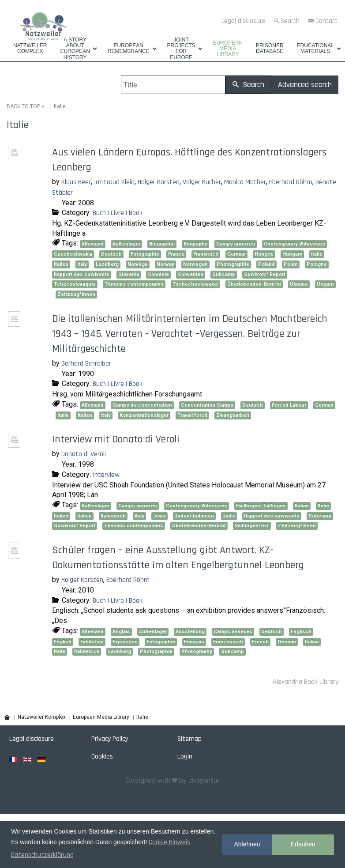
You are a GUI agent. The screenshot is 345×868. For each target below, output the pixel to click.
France (176, 254)
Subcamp (224, 274)
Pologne (317, 264)
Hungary (292, 254)
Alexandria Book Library (306, 682)
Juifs (229, 516)
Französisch (228, 642)
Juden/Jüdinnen (194, 516)
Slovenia (129, 274)
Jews (159, 516)
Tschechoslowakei (195, 284)
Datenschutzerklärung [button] (42, 855)
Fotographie (145, 254)
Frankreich (206, 254)
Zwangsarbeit (233, 415)
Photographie (233, 264)
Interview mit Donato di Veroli (116, 439)
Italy (82, 264)
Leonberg (107, 264)
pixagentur (204, 781)
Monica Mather (245, 182)
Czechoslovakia (73, 254)
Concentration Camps (207, 405)
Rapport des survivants (82, 274)
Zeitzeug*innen (76, 294)
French (260, 642)
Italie (317, 254)
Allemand (93, 244)
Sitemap (189, 739)
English (63, 642)
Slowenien (191, 274)
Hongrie (264, 254)
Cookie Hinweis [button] (169, 842)
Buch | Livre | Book (118, 213)
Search (290, 21)
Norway (165, 264)
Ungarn (325, 284)
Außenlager (126, 244)
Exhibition (92, 642)
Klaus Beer (76, 182)
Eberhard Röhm (291, 182)
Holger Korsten (159, 182)
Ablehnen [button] (247, 844)
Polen (291, 264)
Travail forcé (192, 415)
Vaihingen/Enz (252, 526)
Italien (61, 264)
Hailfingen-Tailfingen (261, 506)
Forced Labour (289, 405)
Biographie (162, 244)
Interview (106, 475)
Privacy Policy (110, 739)
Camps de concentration (142, 405)
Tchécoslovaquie (75, 284)
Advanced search (305, 85)
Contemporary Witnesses (294, 244)
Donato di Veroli (84, 454)
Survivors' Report (265, 274)
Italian (302, 506)
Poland (266, 264)
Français (194, 642)
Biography (195, 244)
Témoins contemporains (134, 284)
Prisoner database (270, 49)
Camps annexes (236, 244)
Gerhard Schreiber (86, 364)
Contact (326, 21)
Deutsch (111, 254)
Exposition (125, 642)
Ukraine (299, 284)
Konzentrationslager (144, 415)
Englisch (301, 632)
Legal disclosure (244, 21)
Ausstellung (190, 632)
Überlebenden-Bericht (254, 284)
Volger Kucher (202, 182)
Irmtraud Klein (114, 182)
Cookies (102, 757)
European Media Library (228, 49)
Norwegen (195, 264)
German (236, 254)
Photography (197, 651)
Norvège (138, 264)
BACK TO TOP (23, 106)
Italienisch (113, 516)
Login (185, 757)
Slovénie (158, 274)
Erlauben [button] (303, 844)
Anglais (121, 632)
